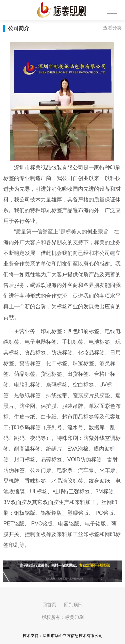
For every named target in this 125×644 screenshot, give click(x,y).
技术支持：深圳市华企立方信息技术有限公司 (63, 636)
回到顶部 (73, 605)
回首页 (49, 605)
